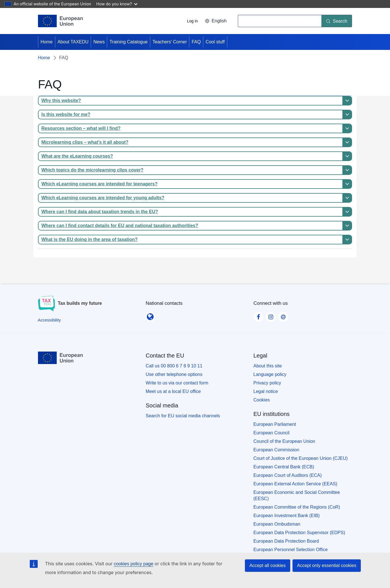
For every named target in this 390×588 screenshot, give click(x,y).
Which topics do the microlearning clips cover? (92, 170)
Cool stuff (215, 42)
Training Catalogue (129, 42)
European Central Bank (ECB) (284, 467)
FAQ (196, 42)
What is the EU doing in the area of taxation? (90, 239)
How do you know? (117, 4)
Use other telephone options (174, 374)
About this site (268, 366)
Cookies (262, 400)
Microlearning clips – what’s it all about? (85, 142)
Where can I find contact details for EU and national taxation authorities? (120, 226)
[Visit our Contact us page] (283, 315)
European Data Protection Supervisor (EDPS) (299, 533)
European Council (271, 433)
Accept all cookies (268, 565)
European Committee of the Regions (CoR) (297, 507)
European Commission (276, 450)
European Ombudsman (277, 524)
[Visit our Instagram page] (271, 315)
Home (47, 42)
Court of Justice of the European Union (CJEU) (301, 458)
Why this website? (61, 101)
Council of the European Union (284, 441)
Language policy (270, 374)
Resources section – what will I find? (81, 128)
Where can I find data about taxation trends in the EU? (100, 212)
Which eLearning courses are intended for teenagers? (99, 184)
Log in (192, 21)
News (99, 42)
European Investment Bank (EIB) (287, 516)
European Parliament (275, 424)
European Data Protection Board (286, 541)
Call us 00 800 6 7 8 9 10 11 (174, 366)
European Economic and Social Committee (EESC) (297, 495)
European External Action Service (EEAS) (295, 484)
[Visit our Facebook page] (258, 315)
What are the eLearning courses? (77, 156)
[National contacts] (150, 315)
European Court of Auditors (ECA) (288, 475)
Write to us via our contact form (177, 383)
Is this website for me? (66, 114)
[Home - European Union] (60, 21)
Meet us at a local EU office (173, 391)
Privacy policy (267, 383)
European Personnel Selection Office (291, 550)
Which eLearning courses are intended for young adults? (103, 198)
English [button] (216, 21)
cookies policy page (133, 564)
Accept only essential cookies (327, 565)
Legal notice (266, 391)
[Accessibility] (49, 320)
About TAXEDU (73, 42)
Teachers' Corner (170, 42)
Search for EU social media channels (183, 416)
